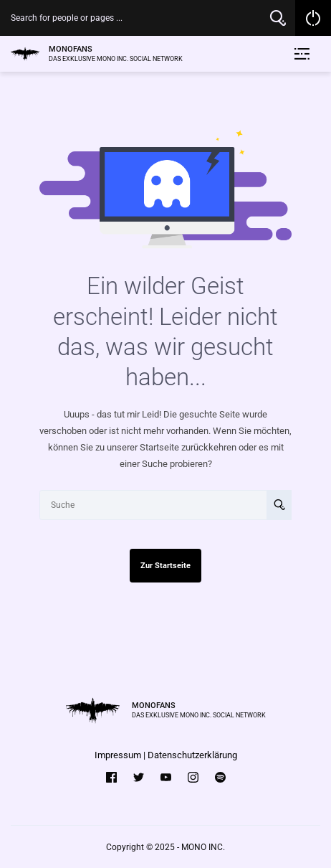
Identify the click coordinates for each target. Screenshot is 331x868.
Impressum (118, 755)
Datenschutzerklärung (192, 755)
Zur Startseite (165, 565)
